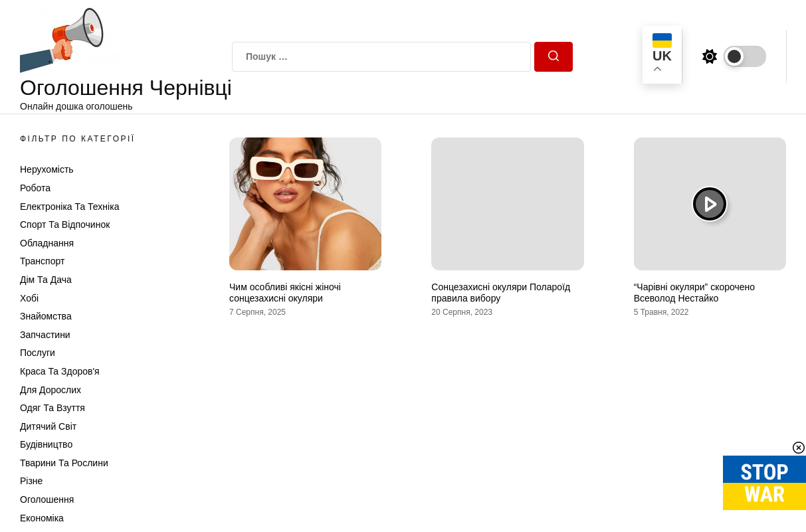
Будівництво (46, 444)
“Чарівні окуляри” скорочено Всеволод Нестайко (694, 293)
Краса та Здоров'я (60, 371)
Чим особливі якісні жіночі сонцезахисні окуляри (285, 293)
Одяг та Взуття (52, 408)
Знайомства (46, 316)
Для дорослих (50, 390)
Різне (31, 481)
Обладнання (47, 243)
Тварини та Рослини (64, 463)
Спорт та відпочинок (65, 224)
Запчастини (45, 335)
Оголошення (47, 499)
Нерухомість (47, 169)
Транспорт (42, 261)
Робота (35, 188)
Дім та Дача (46, 280)
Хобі (29, 298)
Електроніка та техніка (69, 207)
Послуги (38, 353)
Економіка (42, 518)
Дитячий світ (48, 426)
